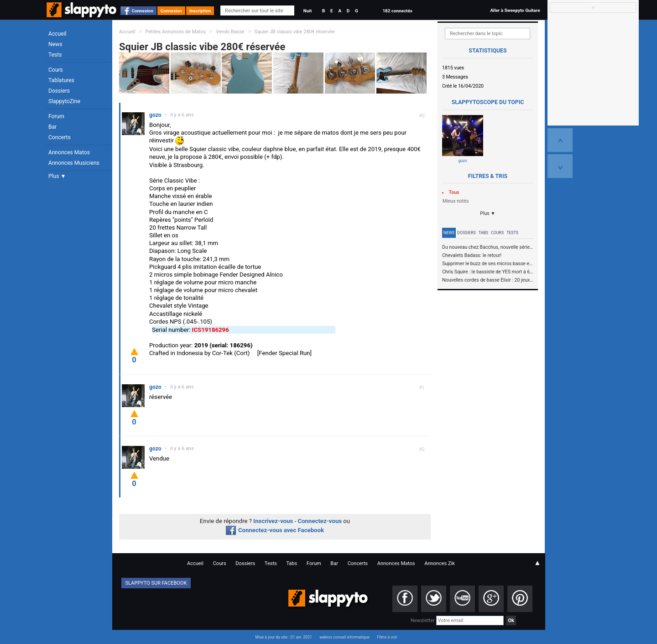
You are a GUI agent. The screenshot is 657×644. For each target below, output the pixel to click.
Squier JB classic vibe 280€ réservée (294, 32)
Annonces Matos (69, 152)
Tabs (483, 233)
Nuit (308, 11)
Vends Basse (230, 32)
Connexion (143, 11)
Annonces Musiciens (74, 163)
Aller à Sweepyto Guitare (515, 10)
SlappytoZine (64, 101)
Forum (56, 116)
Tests (55, 55)
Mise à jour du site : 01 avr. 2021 (283, 637)
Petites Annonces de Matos (175, 32)
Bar (52, 127)
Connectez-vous (320, 521)
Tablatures (61, 80)
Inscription (200, 11)
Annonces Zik (440, 563)
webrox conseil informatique (344, 637)
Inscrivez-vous (273, 521)
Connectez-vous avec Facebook (275, 530)
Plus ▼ (57, 176)
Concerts (60, 137)
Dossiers (59, 91)
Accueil (57, 34)
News (55, 44)
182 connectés (397, 11)
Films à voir (387, 637)
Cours (56, 70)
